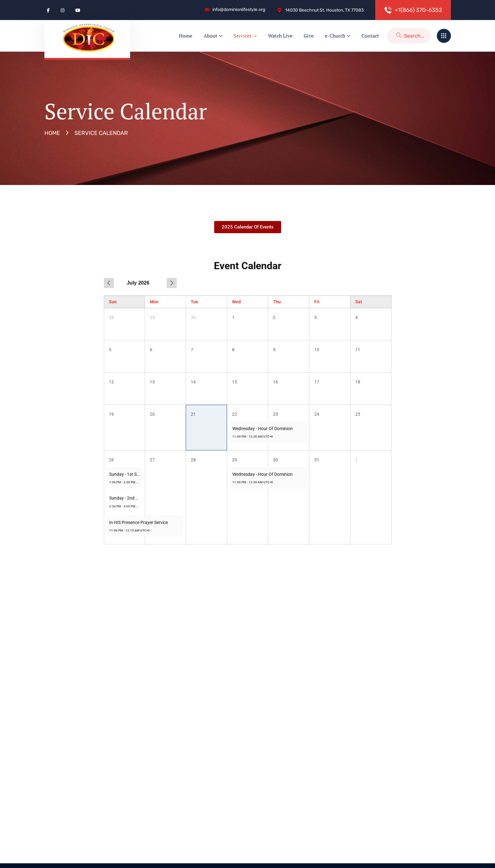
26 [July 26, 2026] (111, 460)
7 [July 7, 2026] (192, 350)
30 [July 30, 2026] (275, 460)
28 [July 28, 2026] (193, 460)
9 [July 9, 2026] (274, 350)
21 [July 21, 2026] (193, 414)
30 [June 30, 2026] (193, 317)
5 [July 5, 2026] (110, 350)
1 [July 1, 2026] (233, 317)
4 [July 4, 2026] (356, 317)
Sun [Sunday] (113, 302)
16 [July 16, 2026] (275, 382)
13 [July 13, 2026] (152, 382)
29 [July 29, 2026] (235, 460)
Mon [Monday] (154, 302)
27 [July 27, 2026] (152, 460)
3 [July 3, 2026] (316, 317)
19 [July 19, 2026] (111, 414)
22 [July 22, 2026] (235, 414)
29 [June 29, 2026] (152, 317)
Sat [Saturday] (359, 302)
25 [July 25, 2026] (358, 414)
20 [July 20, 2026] (152, 414)
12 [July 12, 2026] (111, 382)
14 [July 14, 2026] (193, 382)
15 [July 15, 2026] (235, 382)
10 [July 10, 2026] (317, 350)
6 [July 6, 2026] (151, 350)
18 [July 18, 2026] (358, 382)
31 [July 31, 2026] (317, 460)
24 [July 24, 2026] (317, 414)
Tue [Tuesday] (194, 302)
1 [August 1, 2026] (356, 460)
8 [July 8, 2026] (233, 350)
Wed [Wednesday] (236, 302)
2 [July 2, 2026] (274, 317)
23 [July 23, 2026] (275, 414)
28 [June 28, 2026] (111, 317)
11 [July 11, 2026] (358, 350)
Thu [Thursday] (277, 302)
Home (52, 133)
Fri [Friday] (317, 302)
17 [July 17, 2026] (317, 382)
